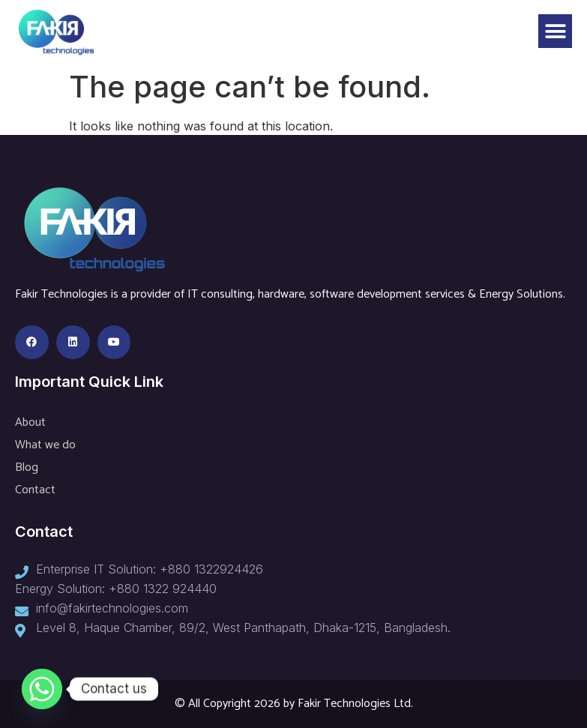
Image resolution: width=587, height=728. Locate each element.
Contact (35, 490)
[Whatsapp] (42, 689)
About (30, 422)
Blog (27, 467)
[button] (555, 31)
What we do (45, 445)
